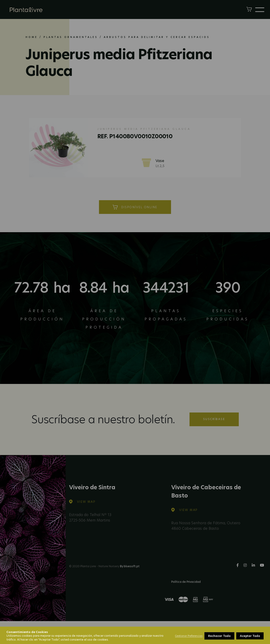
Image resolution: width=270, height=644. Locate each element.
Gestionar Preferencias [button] (189, 636)
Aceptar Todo (250, 636)
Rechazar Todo (219, 636)
